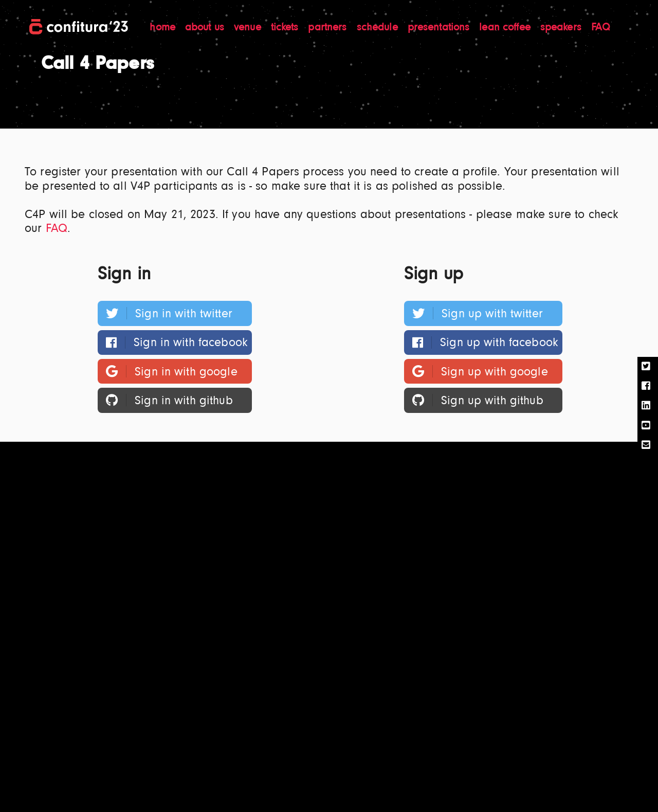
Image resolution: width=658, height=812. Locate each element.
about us (206, 28)
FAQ (601, 28)
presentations (440, 28)
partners (329, 28)
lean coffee (506, 28)
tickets (286, 28)
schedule (379, 28)
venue (249, 28)
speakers (562, 28)
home (164, 28)
